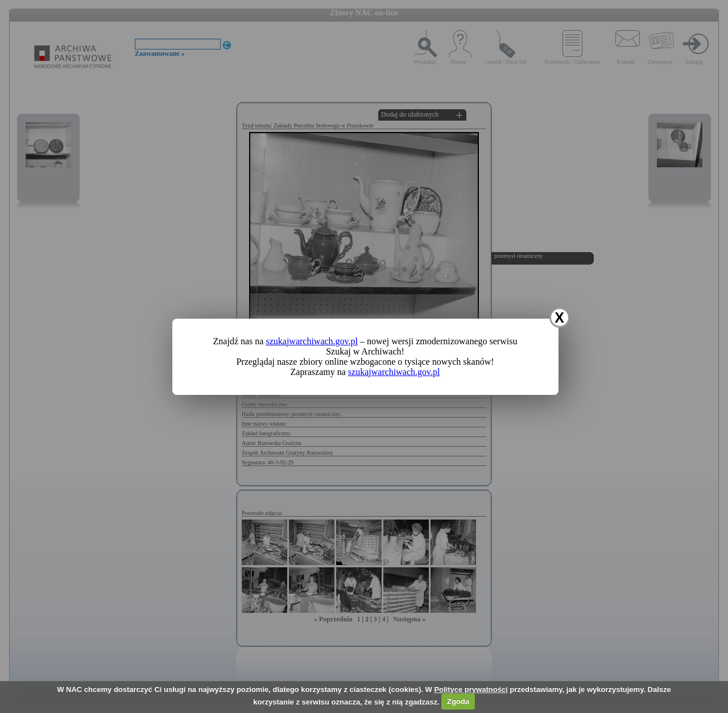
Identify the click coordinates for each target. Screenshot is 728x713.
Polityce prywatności (471, 689)
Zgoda (458, 701)
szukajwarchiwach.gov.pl (312, 341)
